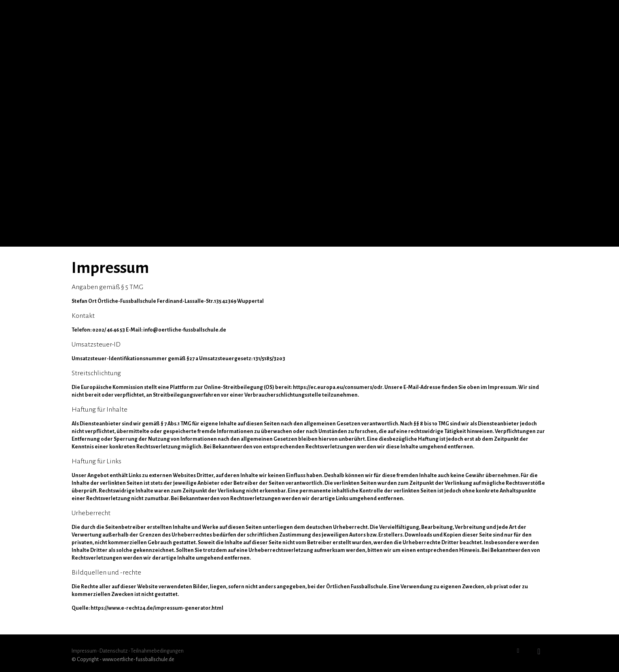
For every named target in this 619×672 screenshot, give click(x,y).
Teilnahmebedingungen (157, 651)
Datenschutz (114, 651)
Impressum (84, 651)
